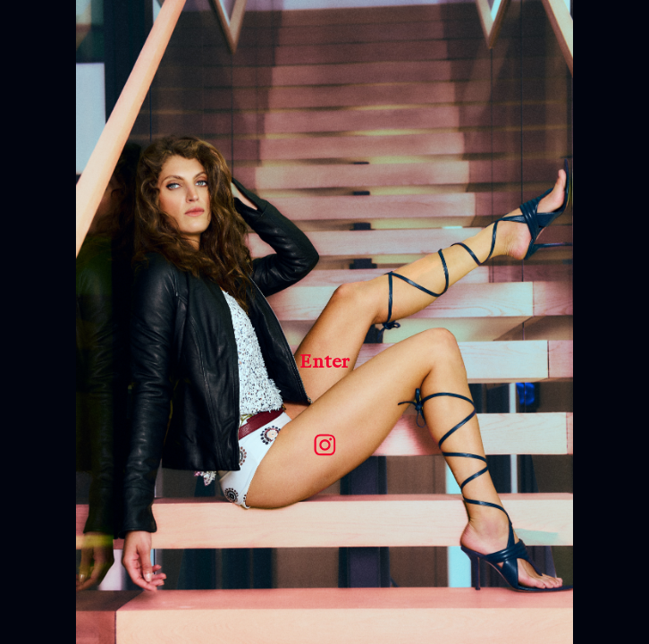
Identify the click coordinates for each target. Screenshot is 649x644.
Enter (324, 361)
